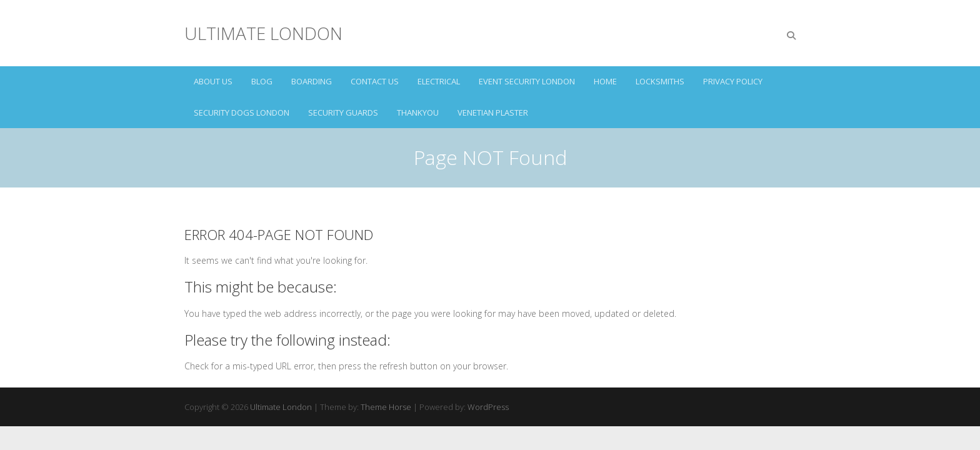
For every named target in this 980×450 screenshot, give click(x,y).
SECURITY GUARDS (343, 112)
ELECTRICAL (439, 81)
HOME (605, 81)
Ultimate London (263, 33)
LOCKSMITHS (660, 81)
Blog (262, 81)
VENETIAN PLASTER (493, 112)
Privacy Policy (733, 81)
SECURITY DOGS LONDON (242, 112)
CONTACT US (375, 81)
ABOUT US (213, 81)
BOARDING (312, 81)
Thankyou (418, 112)
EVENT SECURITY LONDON (527, 81)
